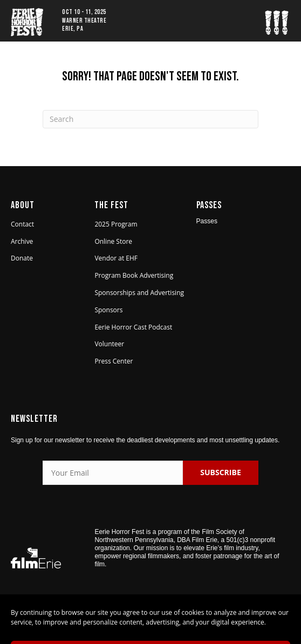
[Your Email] (113, 473)
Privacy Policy (198, 621)
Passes (207, 221)
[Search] (150, 119)
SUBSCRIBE (220, 472)
